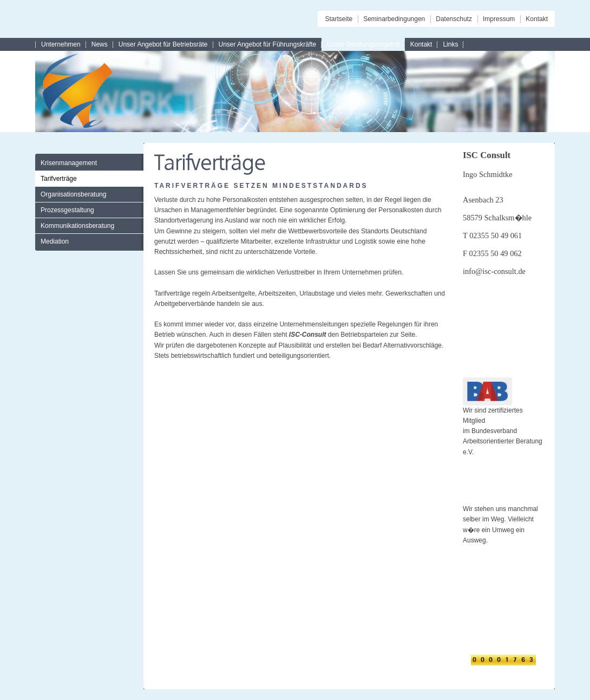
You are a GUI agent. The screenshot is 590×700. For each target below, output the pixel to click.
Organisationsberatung (73, 194)
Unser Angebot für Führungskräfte (268, 44)
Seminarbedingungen (394, 19)
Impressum (499, 19)
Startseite (339, 19)
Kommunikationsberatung (77, 226)
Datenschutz (454, 19)
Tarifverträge (59, 179)
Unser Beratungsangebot (363, 44)
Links (450, 44)
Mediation (55, 241)
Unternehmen (61, 44)
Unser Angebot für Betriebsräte (163, 44)
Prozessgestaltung (67, 210)
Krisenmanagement (69, 163)
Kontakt (537, 19)
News (100, 44)
